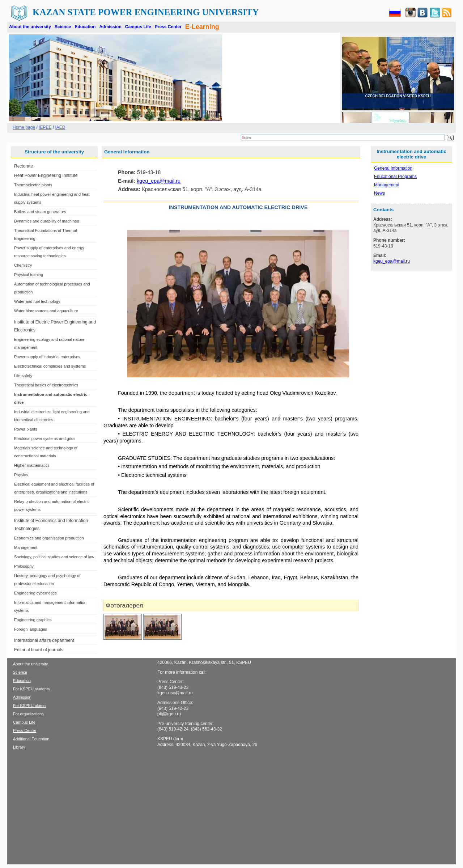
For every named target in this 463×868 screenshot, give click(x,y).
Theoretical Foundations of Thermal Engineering (45, 234)
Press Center (168, 27)
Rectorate (24, 166)
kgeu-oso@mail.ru (175, 693)
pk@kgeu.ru (169, 714)
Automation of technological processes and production (52, 288)
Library (19, 747)
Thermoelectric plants (33, 185)
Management (26, 547)
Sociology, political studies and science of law (54, 557)
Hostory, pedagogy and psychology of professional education (47, 580)
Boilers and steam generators (40, 212)
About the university (30, 27)
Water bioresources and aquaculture (46, 311)
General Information (393, 168)
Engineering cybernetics (35, 593)
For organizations (28, 714)
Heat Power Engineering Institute (46, 175)
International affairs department (44, 640)
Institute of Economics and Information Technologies (51, 525)
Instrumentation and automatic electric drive (51, 398)
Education (85, 27)
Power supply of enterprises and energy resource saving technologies (49, 252)
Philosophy (24, 566)
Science (63, 27)
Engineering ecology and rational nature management (49, 343)
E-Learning (202, 27)
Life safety (23, 376)
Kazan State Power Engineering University (146, 12)
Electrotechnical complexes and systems (50, 366)
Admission (110, 27)
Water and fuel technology (37, 301)
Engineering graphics (33, 620)
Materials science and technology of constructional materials (46, 452)
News (379, 193)
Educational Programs (395, 177)
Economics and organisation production (49, 538)
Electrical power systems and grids (45, 439)
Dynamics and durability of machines (46, 221)
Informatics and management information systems (50, 606)
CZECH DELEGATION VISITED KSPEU (398, 96)
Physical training (29, 275)
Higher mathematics (32, 465)
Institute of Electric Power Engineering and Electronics (55, 326)
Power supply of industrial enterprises (47, 357)
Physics (21, 475)
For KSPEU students (31, 689)
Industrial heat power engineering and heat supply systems (52, 198)
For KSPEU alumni (30, 706)
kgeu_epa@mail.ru (159, 181)
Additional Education (31, 739)
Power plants (26, 429)
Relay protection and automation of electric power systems (52, 505)
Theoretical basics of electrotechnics (46, 385)
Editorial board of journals (39, 650)
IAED (60, 127)
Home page (24, 127)
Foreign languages (31, 629)
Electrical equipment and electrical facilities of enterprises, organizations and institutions (54, 488)
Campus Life (138, 27)
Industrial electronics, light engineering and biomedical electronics (52, 416)
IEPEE (45, 127)
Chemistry (23, 265)
